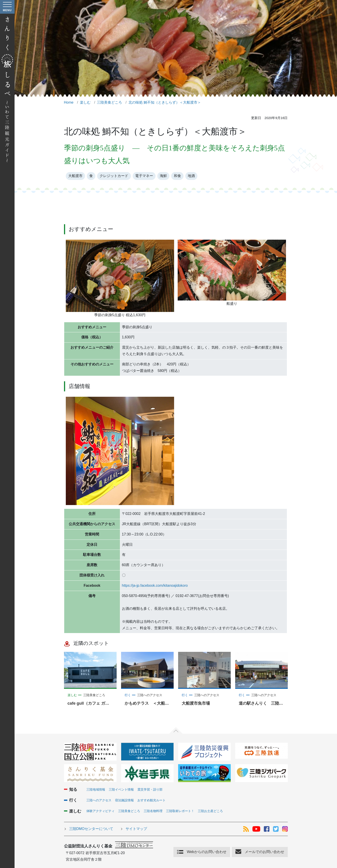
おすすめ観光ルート (151, 800)
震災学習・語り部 (150, 789)
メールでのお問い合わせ (264, 852)
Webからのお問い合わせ (207, 852)
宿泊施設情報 (124, 800)
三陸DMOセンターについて (91, 829)
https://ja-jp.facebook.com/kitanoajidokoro (155, 585)
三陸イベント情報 (121, 789)
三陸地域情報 (96, 789)
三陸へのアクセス (99, 800)
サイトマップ (136, 829)
